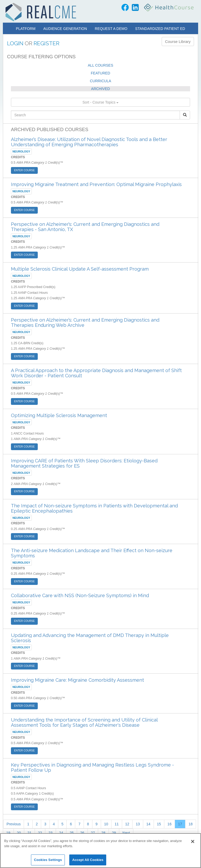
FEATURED (100, 73)
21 (29, 833)
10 (106, 824)
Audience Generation (65, 29)
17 (180, 824)
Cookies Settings (48, 860)
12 (127, 824)
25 (72, 833)
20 (19, 833)
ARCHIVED (100, 89)
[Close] (193, 841)
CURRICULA (100, 81)
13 (138, 824)
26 (82, 833)
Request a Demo (111, 29)
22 (40, 833)
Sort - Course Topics (100, 102)
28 (103, 833)
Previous (14, 824)
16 (169, 824)
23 (51, 833)
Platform (26, 29)
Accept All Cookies (88, 860)
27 (93, 833)
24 (61, 833)
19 (8, 833)
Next (126, 833)
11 (117, 824)
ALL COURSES (100, 65)
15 (159, 824)
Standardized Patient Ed (160, 29)
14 (148, 824)
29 (114, 833)
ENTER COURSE (24, 170)
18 (191, 824)
